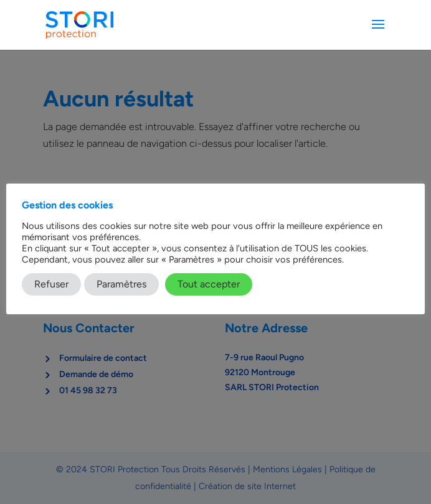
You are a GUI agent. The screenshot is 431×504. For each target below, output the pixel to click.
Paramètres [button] (121, 284)
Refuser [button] (51, 284)
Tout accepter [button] (209, 284)
